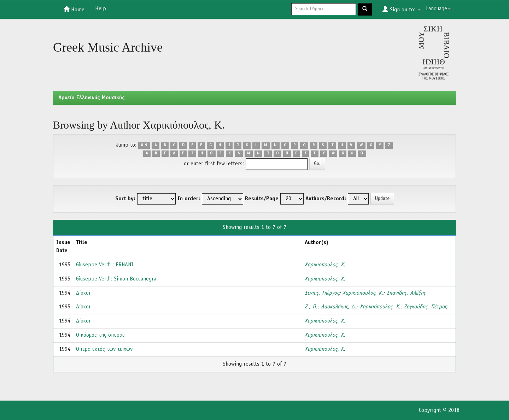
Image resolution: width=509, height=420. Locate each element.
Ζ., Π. (311, 307)
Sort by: (125, 199)
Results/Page (262, 199)
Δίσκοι (83, 293)
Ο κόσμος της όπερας (100, 335)
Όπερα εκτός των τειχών (104, 349)
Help (101, 9)
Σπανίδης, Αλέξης (406, 293)
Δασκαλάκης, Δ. (339, 307)
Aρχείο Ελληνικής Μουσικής (92, 98)
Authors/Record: (326, 199)
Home (74, 9)
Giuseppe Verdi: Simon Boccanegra (116, 279)
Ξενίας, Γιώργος (322, 293)
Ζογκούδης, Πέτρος (425, 307)
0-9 (144, 146)
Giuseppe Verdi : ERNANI (105, 265)
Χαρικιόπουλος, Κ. (325, 265)
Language (438, 9)
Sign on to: (402, 9)
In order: (189, 199)
